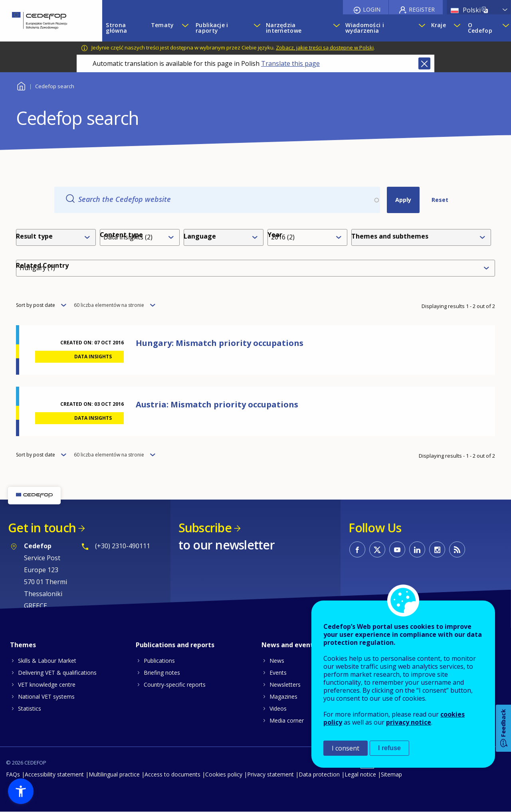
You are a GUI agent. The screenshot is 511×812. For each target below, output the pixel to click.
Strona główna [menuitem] (116, 28)
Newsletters (285, 685)
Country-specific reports (175, 685)
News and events (289, 645)
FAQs (13, 774)
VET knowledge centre (47, 685)
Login (372, 9)
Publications (159, 661)
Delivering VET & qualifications (57, 673)
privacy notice (409, 722)
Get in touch (42, 528)
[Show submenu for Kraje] (457, 28)
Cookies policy (224, 774)
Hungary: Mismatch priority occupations (220, 343)
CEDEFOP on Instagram (437, 549)
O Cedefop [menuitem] (480, 28)
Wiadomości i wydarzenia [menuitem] (364, 28)
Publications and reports (175, 645)
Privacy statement (270, 774)
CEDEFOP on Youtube (397, 549)
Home (21, 85)
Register (422, 9)
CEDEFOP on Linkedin (417, 549)
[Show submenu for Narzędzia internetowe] (335, 28)
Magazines (283, 696)
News (277, 661)
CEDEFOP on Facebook (357, 549)
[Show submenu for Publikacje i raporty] (256, 28)
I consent (346, 748)
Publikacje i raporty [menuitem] (212, 28)
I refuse (389, 748)
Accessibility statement (54, 774)
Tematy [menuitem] (162, 25)
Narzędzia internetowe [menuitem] (284, 28)
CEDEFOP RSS (457, 549)
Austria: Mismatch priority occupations (217, 404)
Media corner (287, 720)
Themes (23, 645)
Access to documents (172, 774)
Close (424, 63)
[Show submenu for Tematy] (185, 28)
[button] (21, 791)
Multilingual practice (114, 774)
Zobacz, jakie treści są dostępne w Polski (325, 47)
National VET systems (46, 696)
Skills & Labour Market (47, 661)
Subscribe (205, 528)
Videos (278, 708)
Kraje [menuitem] (439, 25)
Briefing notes (162, 673)
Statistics (30, 708)
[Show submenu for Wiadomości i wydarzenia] (421, 28)
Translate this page (290, 63)
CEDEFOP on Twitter (377, 549)
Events (278, 673)
